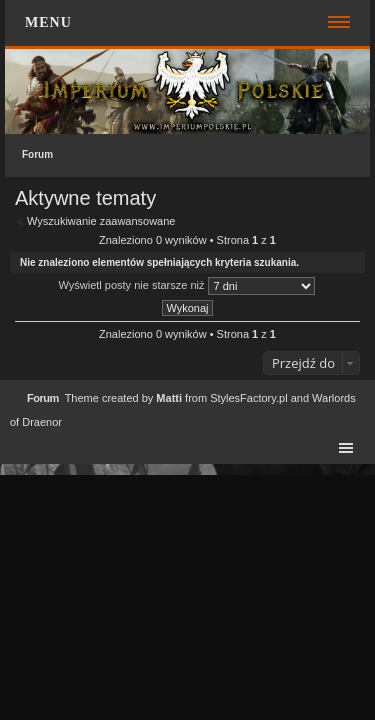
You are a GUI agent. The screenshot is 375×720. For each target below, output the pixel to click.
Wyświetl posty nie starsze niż (186, 286)
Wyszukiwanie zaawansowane (101, 221)
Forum (37, 154)
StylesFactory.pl (248, 398)
